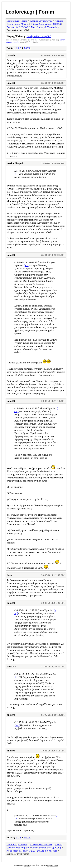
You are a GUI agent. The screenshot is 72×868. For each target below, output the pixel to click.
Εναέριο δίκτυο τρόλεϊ (39, 36)
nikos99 (11, 83)
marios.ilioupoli (15, 163)
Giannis (11, 55)
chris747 (11, 667)
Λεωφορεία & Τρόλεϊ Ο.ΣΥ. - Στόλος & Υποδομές (32, 27)
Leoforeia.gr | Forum (30, 12)
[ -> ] (26, 265)
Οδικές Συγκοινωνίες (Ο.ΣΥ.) (46, 24)
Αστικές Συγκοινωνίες (41, 21)
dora (9, 575)
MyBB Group (53, 865)
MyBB (27, 865)
